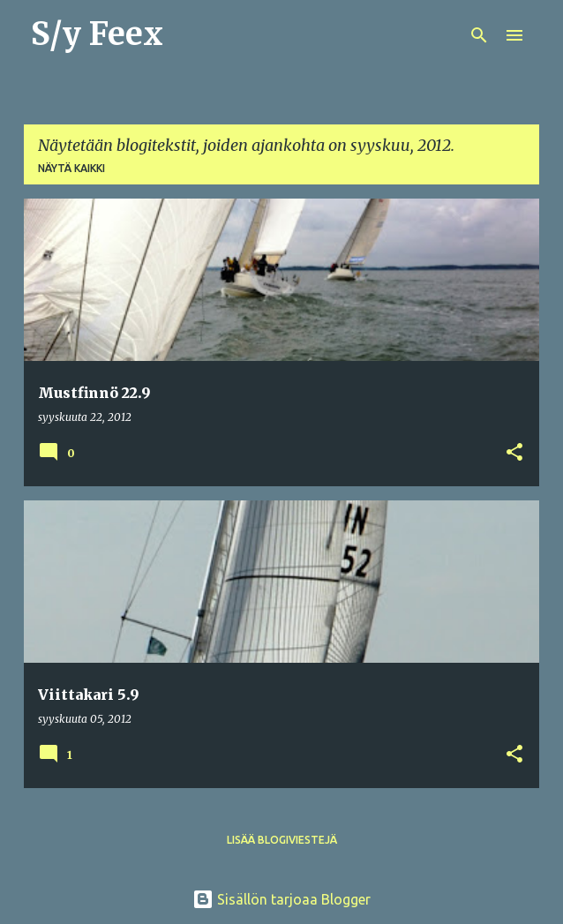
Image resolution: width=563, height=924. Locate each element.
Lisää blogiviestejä (282, 840)
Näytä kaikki (71, 168)
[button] (514, 453)
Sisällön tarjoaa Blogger (281, 899)
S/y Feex (97, 34)
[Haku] (479, 35)
